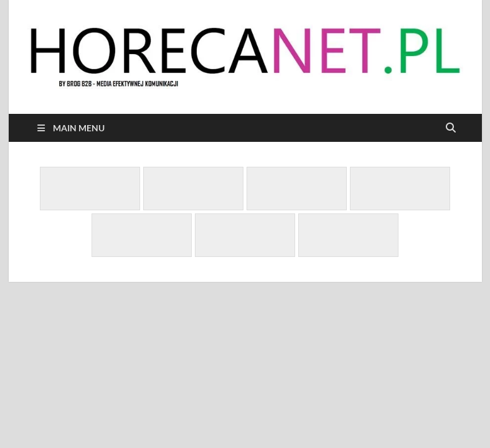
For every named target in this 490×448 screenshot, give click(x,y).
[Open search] (451, 128)
